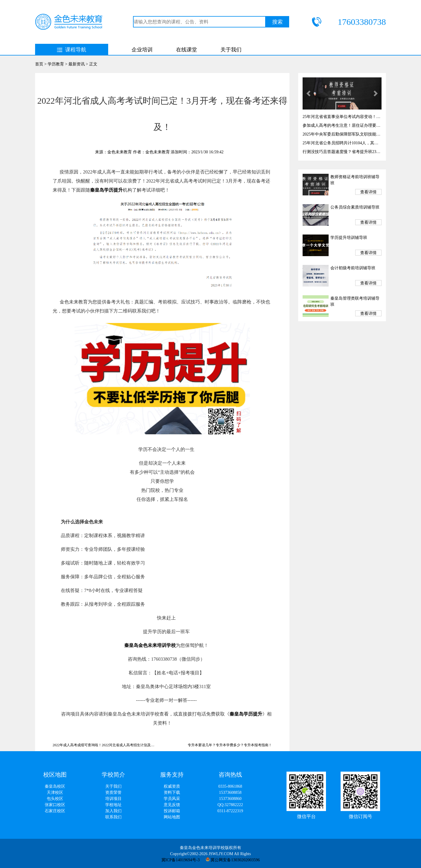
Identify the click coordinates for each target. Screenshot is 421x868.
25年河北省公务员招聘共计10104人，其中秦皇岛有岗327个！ (342, 143)
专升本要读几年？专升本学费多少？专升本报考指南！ (230, 745)
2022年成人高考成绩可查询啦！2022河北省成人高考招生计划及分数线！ (104, 745)
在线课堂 (187, 50)
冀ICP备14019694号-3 (181, 860)
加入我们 (113, 811)
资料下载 (172, 793)
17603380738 (362, 22)
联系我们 (113, 817)
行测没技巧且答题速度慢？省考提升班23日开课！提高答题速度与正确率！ (342, 152)
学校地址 (113, 805)
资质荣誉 (113, 793)
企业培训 (142, 50)
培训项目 (113, 799)
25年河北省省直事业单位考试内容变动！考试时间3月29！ (342, 117)
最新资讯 (77, 64)
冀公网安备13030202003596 (233, 860)
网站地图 (172, 817)
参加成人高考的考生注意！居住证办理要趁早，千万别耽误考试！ (342, 125)
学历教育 (56, 64)
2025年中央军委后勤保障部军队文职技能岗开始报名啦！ (342, 134)
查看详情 (368, 192)
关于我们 (231, 50)
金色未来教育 (120, 152)
